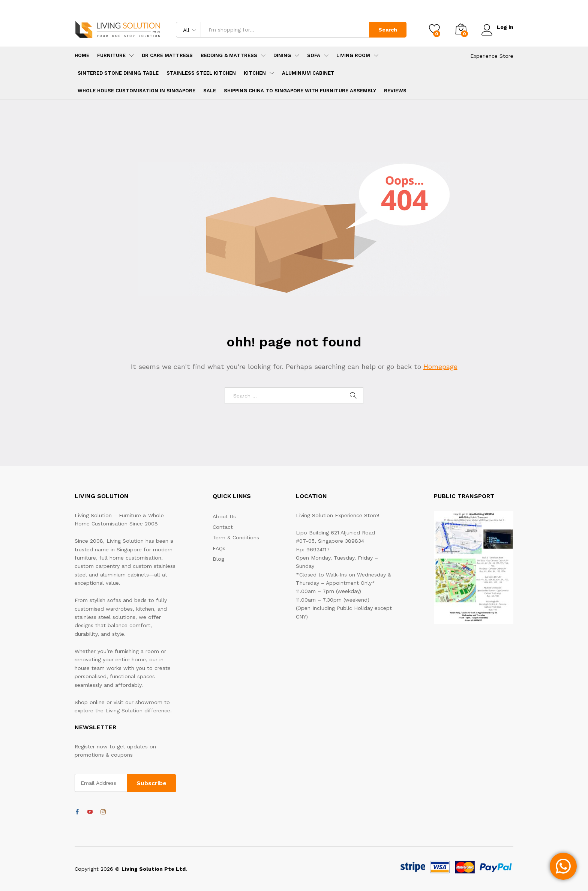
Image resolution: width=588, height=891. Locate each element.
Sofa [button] (314, 55)
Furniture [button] (111, 55)
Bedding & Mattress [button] (229, 55)
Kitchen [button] (255, 73)
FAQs (219, 548)
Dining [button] (282, 55)
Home (82, 55)
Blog (218, 559)
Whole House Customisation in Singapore (136, 91)
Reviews (395, 91)
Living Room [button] (353, 55)
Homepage (440, 366)
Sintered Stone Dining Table (118, 73)
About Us (224, 516)
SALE (210, 91)
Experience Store (492, 56)
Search (387, 30)
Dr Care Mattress (167, 55)
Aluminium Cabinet (308, 73)
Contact (223, 527)
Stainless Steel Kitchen (201, 73)
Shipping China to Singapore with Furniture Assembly (300, 91)
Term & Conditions (236, 537)
